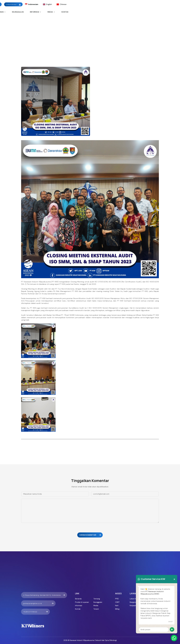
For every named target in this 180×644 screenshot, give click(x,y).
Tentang (97, 599)
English (47, 4)
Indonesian (32, 4)
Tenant (96, 609)
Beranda (78, 599)
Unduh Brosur (13, 4)
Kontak (65, 12)
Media (51, 12)
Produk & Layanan (82, 602)
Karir (117, 606)
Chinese (62, 4)
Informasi (36, 12)
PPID (117, 599)
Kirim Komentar (90, 535)
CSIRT (117, 602)
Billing (117, 609)
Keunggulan (18, 12)
